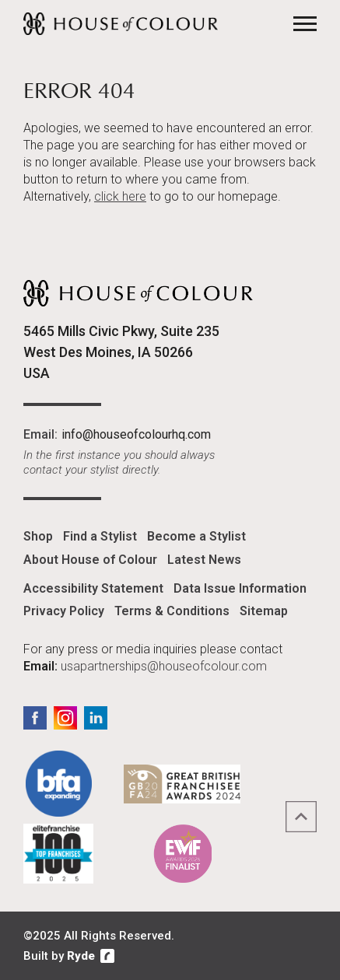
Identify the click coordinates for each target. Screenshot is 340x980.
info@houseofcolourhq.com (136, 434)
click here (120, 196)
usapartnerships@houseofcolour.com (164, 666)
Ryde (81, 956)
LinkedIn (96, 718)
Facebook (35, 718)
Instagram (65, 718)
